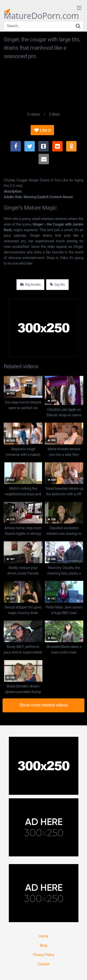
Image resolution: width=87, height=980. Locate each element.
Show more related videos (43, 705)
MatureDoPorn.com (41, 12)
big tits (57, 284)
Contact (43, 964)
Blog (44, 945)
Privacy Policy (44, 955)
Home (43, 936)
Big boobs (30, 284)
